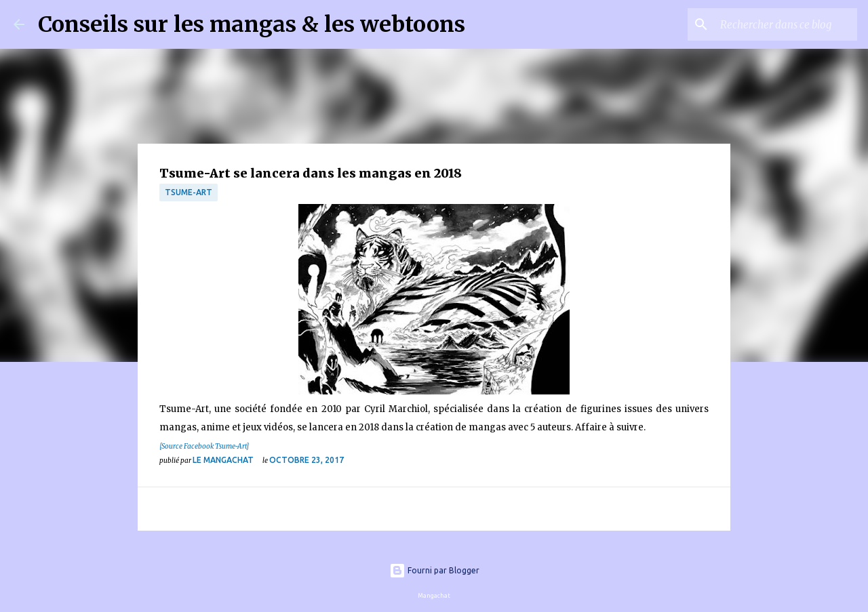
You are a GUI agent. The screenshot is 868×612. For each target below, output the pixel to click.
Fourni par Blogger (434, 570)
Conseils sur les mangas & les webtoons (252, 24)
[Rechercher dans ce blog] (786, 24)
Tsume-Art (189, 192)
